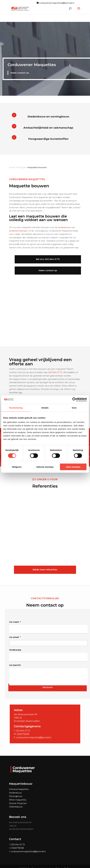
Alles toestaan (73, 467)
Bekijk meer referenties (45, 569)
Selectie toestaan (45, 467)
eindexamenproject (19, 230)
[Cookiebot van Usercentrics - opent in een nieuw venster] (74, 399)
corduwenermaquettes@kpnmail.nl (34, 737)
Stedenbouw (15, 792)
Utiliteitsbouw (16, 806)
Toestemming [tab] (16, 408)
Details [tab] (45, 408)
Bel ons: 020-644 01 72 (45, 258)
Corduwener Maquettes (32, 65)
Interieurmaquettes (19, 789)
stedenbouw (64, 227)
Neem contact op (19, 72)
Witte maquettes (18, 799)
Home (12, 167)
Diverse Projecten (18, 803)
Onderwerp (15, 649)
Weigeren (17, 467)
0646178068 (23, 733)
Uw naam (15, 621)
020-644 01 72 (55, 372)
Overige (21, 167)
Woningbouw (16, 795)
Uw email (15, 636)
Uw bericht (15, 664)
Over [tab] (74, 408)
